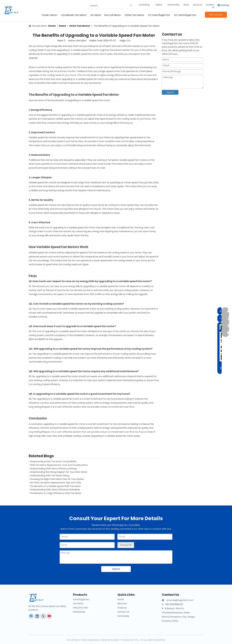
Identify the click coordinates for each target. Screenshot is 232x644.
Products (122, 608)
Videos (159, 5)
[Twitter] (43, 616)
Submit (170, 92)
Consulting (144, 5)
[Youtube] (49, 616)
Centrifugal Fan (81, 599)
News (186, 5)
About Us (198, 5)
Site (129, 41)
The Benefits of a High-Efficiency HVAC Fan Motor (56, 493)
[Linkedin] (37, 616)
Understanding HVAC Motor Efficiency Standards (55, 490)
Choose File (126, 545)
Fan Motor (78, 604)
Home (121, 599)
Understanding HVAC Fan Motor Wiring (49, 476)
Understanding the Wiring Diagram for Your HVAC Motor (59, 472)
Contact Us (210, 6)
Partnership (174, 5)
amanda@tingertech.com (180, 600)
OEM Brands (79, 612)
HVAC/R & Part (80, 608)
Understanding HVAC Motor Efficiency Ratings (53, 469)
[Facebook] (31, 616)
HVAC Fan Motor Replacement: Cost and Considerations (59, 465)
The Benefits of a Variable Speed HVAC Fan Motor (55, 486)
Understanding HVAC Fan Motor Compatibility (53, 461)
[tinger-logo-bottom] (38, 598)
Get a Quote (216, 15)
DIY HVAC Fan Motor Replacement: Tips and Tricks (56, 483)
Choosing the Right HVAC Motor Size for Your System (57, 479)
